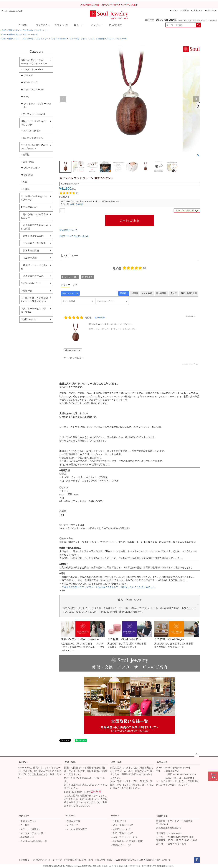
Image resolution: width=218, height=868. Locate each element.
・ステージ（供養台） (30, 829)
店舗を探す (116, 25)
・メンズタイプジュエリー (32, 833)
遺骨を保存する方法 (32, 236)
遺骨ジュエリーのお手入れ (34, 267)
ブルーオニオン (32, 168)
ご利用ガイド (197, 10)
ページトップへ (197, 754)
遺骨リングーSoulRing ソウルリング (34, 123)
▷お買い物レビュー (31, 283)
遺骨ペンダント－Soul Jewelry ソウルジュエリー (28, 30)
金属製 (26, 189)
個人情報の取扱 (104, 860)
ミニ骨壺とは (29, 258)
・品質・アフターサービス (124, 837)
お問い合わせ (211, 10)
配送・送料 (70, 762)
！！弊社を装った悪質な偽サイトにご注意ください (34, 300)
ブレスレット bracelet (34, 114)
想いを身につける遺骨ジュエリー (34, 216)
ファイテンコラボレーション (37, 105)
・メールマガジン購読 (76, 829)
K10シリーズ (30, 82)
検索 (198, 25)
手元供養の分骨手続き (33, 243)
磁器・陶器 (28, 162)
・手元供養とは (26, 837)
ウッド (35, 34)
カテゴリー (24, 816)
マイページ (61, 25)
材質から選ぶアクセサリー (19, 34)
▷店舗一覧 (26, 291)
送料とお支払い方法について (88, 785)
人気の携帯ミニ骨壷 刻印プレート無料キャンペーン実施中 (109, 5)
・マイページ (71, 825)
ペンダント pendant (58, 39)
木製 (25, 182)
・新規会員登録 (72, 821)
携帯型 (26, 154)
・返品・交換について (122, 833)
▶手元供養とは (29, 207)
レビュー (96, 25)
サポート (115, 816)
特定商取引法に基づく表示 (79, 860)
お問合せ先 (162, 762)
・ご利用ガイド (118, 821)
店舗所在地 (162, 816)
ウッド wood (121, 39)
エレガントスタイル (33, 138)
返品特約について (68, 230)
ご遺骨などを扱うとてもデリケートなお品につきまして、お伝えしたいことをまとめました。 (109, 587)
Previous (63, 99)
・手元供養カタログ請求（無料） (127, 841)
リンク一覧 (56, 860)
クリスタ (28, 75)
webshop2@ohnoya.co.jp (178, 768)
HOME (23, 25)
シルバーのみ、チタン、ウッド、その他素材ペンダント (91, 39)
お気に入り (43, 25)
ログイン (175, 10)
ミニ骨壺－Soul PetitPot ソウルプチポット (34, 147)
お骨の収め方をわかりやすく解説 (34, 227)
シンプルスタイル (32, 131)
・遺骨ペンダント (27, 821)
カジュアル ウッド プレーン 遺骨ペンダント (116, 329)
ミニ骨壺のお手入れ (32, 276)
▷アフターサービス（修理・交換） (33, 310)
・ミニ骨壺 (24, 825)
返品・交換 (116, 762)
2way (26, 96)
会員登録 (185, 10)
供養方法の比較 (30, 250)
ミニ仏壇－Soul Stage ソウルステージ (35, 198)
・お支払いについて (120, 829)
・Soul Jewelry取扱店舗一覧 (33, 841)
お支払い (23, 762)
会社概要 (25, 860)
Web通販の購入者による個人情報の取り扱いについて (143, 860)
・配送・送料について (122, 825)
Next (196, 99)
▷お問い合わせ (29, 319)
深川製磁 (28, 175)
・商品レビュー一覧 (120, 845)
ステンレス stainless (34, 89)
